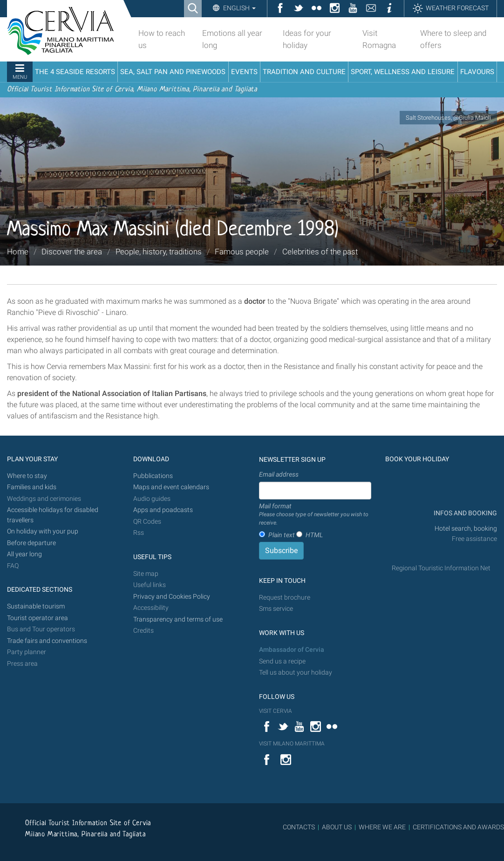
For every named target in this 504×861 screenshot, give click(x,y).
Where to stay (27, 476)
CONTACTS (299, 827)
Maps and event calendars (171, 487)
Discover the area (72, 252)
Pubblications (153, 476)
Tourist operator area (37, 618)
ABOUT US (337, 827)
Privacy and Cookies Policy (172, 597)
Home (18, 252)
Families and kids (32, 487)
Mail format (315, 515)
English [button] (239, 8)
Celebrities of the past (320, 252)
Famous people (242, 252)
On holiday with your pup (43, 531)
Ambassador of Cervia (292, 650)
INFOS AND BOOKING (465, 513)
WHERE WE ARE (382, 827)
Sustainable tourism (36, 606)
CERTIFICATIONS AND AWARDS (458, 827)
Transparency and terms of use (178, 619)
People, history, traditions (159, 252)
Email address (279, 474)
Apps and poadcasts (163, 510)
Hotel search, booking (466, 529)
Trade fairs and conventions (47, 641)
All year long (24, 554)
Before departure (31, 543)
